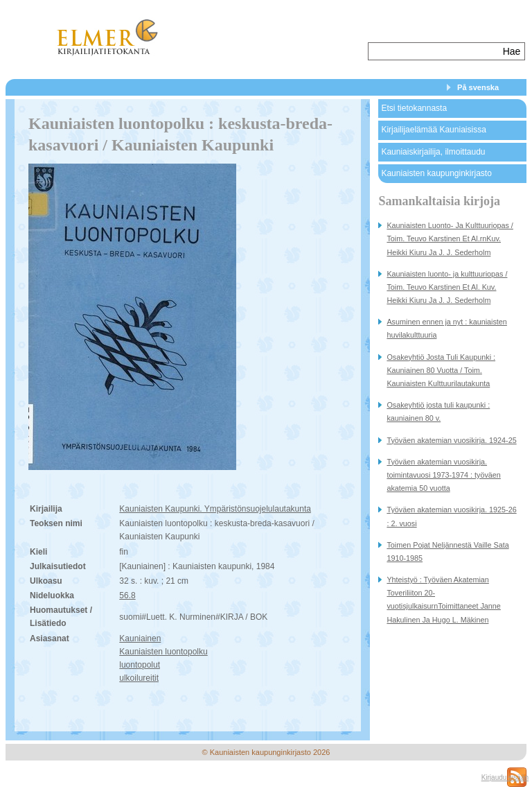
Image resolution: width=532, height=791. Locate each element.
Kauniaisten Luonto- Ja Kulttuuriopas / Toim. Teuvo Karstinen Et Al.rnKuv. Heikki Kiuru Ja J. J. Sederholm (450, 238)
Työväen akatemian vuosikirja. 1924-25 (451, 440)
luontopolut (140, 665)
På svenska (478, 87)
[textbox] (434, 51)
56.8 (127, 596)
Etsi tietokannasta (414, 108)
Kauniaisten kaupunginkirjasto (436, 173)
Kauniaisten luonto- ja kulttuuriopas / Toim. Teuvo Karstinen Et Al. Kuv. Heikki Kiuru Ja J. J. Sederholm (447, 287)
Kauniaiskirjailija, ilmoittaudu (433, 152)
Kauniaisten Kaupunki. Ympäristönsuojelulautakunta (215, 509)
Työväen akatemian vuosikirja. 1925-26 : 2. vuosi (451, 516)
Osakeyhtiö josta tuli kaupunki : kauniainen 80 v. (438, 411)
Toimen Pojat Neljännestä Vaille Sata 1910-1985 (447, 551)
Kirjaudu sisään (505, 777)
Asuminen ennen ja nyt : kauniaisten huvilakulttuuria (446, 328)
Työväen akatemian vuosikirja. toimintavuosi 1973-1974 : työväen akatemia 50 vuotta (443, 475)
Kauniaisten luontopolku (163, 652)
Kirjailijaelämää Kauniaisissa (433, 130)
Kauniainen (140, 638)
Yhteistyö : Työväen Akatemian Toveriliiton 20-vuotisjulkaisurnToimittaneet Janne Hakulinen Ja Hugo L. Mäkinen (443, 600)
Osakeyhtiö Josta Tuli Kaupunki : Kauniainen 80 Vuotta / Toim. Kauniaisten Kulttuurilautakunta (441, 370)
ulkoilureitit (139, 678)
